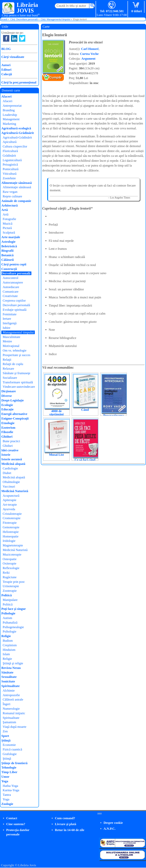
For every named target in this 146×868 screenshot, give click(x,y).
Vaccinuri (9, 486)
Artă (5, 210)
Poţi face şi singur (14, 609)
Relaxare (8, 369)
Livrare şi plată (66, 824)
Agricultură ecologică (16, 128)
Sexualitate (9, 677)
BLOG (6, 49)
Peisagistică (10, 165)
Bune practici (11, 441)
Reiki (6, 573)
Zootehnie (9, 178)
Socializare (10, 378)
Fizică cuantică (12, 749)
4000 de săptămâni (56, 413)
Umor (5, 777)
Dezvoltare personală (16, 273)
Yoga (5, 781)
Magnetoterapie (13, 545)
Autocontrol (10, 278)
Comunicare (11, 292)
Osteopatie (10, 559)
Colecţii (7, 74)
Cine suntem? (16, 824)
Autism (7, 618)
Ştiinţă (6, 740)
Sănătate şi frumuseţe (16, 373)
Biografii (7, 251)
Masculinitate (12, 337)
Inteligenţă (10, 323)
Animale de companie (16, 201)
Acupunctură (11, 496)
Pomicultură (11, 169)
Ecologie (7, 405)
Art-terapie (10, 505)
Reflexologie (11, 568)
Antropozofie (11, 695)
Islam (6, 654)
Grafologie (10, 754)
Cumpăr (56, 77)
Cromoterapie (12, 518)
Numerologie (11, 709)
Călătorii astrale (13, 699)
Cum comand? (65, 818)
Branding (9, 110)
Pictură (7, 228)
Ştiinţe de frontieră (14, 763)
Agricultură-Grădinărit (18, 133)
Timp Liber (9, 772)
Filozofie (7, 432)
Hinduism (9, 650)
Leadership (10, 115)
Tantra (7, 795)
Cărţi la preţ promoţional (19, 82)
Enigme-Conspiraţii (15, 418)
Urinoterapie (11, 586)
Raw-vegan (10, 192)
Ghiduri (7, 437)
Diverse (7, 396)
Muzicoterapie (12, 555)
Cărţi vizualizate (13, 57)
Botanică (7, 255)
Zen (5, 731)
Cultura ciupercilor (15, 146)
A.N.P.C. (110, 829)
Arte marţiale (11, 237)
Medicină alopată (13, 464)
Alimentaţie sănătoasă (17, 183)
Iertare (7, 319)
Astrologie (8, 242)
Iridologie (9, 541)
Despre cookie (113, 823)
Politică (7, 595)
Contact (12, 818)
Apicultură (10, 142)
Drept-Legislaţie (13, 400)
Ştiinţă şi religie (13, 663)
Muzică (8, 224)
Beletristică (9, 246)
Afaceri (6, 96)
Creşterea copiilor (14, 301)
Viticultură (10, 174)
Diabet (7, 473)
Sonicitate (8, 681)
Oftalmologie (11, 482)
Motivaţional (11, 346)
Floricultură (10, 151)
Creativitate (10, 296)
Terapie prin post (14, 582)
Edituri (6, 70)
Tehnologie (9, 768)
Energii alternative (14, 414)
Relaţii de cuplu (13, 364)
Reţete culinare (12, 196)
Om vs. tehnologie (15, 350)
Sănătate (7, 672)
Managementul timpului (18, 332)
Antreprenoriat (12, 106)
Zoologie (7, 804)
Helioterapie (11, 532)
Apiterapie (10, 500)
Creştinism (10, 645)
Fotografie (9, 219)
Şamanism (9, 722)
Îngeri (7, 704)
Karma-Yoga (11, 790)
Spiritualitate (10, 686)
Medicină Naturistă (15, 491)
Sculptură (9, 233)
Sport (5, 736)
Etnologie (8, 423)
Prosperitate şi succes (16, 355)
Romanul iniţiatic (14, 713)
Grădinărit (9, 156)
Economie (9, 745)
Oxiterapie (10, 563)
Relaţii (7, 360)
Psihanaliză (10, 623)
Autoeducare (11, 287)
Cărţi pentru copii (14, 264)
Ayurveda (9, 509)
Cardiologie (10, 468)
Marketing (9, 124)
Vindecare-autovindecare (19, 387)
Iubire (7, 328)
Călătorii (8, 260)
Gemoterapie (11, 527)
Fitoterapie (10, 523)
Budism (8, 641)
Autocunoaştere (13, 282)
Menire (7, 341)
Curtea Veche (89, 54)
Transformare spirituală (18, 382)
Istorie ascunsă (12, 459)
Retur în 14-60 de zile (70, 830)
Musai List (56, 455)
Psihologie (8, 613)
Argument (88, 59)
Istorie (6, 455)
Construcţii (9, 269)
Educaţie (7, 409)
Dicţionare (9, 391)
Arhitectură (10, 205)
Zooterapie (10, 591)
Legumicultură (12, 160)
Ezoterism (8, 428)
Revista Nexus (11, 668)
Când (85, 410)
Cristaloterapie (12, 514)
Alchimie (9, 691)
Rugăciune (10, 577)
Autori (6, 65)
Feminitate (10, 314)
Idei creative (10, 450)
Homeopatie (11, 536)
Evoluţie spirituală (15, 310)
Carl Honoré (90, 49)
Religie (6, 636)
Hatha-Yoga (10, 786)
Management (11, 119)
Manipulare (10, 600)
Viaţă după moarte (15, 727)
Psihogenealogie (13, 627)
